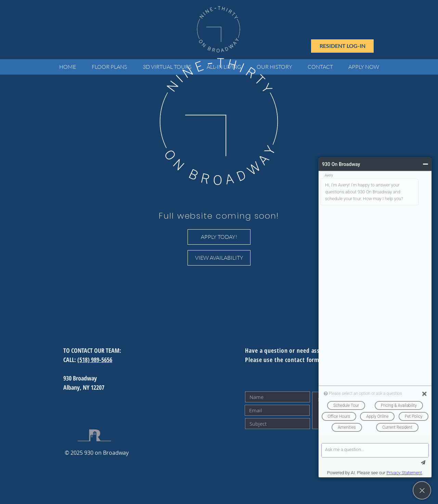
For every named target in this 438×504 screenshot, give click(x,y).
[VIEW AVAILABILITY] (219, 258)
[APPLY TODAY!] (219, 237)
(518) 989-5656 (95, 360)
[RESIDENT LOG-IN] (342, 46)
